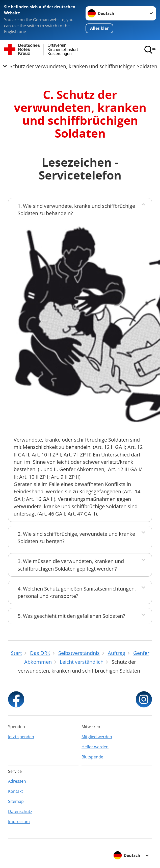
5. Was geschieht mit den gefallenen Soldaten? (71, 616)
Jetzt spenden (21, 737)
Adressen (17, 781)
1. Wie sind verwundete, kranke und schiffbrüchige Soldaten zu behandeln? (76, 210)
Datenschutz (20, 811)
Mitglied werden (97, 737)
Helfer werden (95, 747)
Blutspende (92, 757)
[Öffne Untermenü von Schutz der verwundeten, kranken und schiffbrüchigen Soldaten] (80, 66)
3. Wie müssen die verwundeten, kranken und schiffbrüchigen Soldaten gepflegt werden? (71, 565)
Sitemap (16, 801)
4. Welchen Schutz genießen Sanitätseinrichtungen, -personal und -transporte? (78, 592)
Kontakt (16, 791)
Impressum (19, 822)
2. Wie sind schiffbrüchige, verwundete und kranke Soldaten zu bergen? (76, 538)
